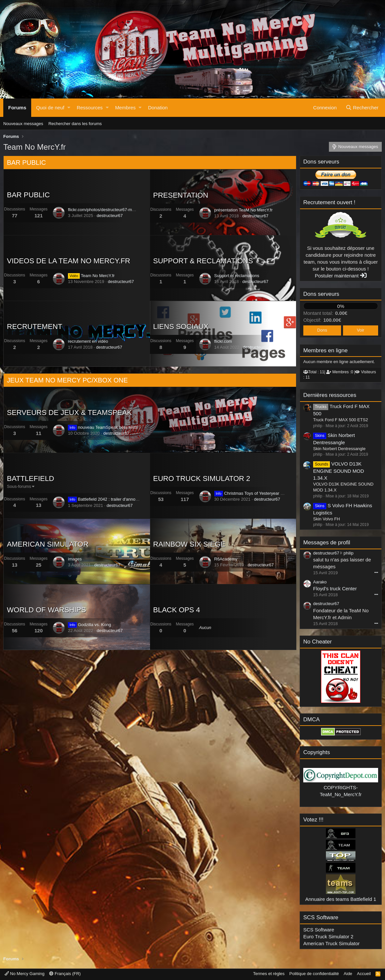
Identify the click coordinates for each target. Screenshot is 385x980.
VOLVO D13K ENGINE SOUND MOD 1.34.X (339, 471)
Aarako (320, 582)
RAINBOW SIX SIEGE (189, 544)
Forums (17, 108)
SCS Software (319, 930)
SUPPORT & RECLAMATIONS (203, 261)
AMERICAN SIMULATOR (48, 544)
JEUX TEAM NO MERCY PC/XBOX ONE (67, 380)
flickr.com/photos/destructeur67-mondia (105, 210)
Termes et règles (269, 974)
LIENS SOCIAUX (181, 327)
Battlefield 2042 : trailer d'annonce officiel (112, 499)
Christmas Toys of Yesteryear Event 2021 (258, 493)
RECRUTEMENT (35, 327)
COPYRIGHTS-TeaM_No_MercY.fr (341, 787)
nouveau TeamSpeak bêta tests (103, 427)
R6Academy (226, 559)
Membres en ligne (325, 350)
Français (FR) (65, 974)
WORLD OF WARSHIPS (46, 610)
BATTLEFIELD (31, 479)
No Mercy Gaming (24, 974)
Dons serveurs (321, 294)
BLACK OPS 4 (177, 610)
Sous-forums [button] (19, 486)
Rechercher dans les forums (75, 124)
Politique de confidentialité (314, 974)
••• (376, 572)
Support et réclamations (237, 276)
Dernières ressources (330, 395)
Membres (126, 108)
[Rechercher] (362, 108)
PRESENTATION (181, 195)
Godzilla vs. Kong (89, 625)
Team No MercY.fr (91, 276)
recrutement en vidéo (88, 341)
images (75, 559)
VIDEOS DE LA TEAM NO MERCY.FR (69, 261)
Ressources (90, 108)
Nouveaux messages (23, 124)
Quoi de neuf (50, 108)
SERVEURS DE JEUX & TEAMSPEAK (69, 413)
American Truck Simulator (332, 943)
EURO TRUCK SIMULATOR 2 (202, 479)
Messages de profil (327, 543)
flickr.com (223, 341)
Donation (158, 108)
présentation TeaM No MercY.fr (244, 210)
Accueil (364, 974)
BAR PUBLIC (26, 163)
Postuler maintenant (341, 276)
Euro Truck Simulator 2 (328, 936)
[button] (69, 108)
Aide (348, 974)
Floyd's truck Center (335, 588)
